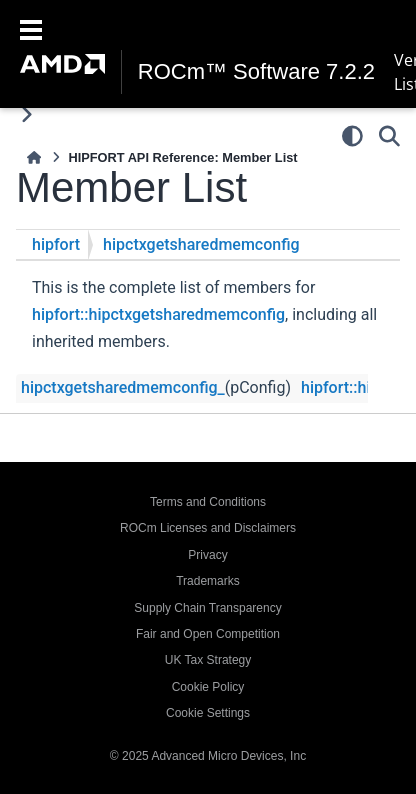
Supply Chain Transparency (207, 608)
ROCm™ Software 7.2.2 (256, 72)
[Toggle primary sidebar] (26, 114)
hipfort (56, 244)
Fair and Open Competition (208, 634)
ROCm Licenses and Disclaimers (208, 528)
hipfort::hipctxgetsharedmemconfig (158, 314)
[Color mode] (352, 136)
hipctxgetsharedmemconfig (201, 244)
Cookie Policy (208, 687)
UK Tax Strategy (208, 660)
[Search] (389, 136)
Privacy (207, 555)
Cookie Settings (208, 713)
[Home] (34, 157)
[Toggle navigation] (31, 28)
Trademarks (208, 581)
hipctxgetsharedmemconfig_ (123, 387)
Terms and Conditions (208, 502)
